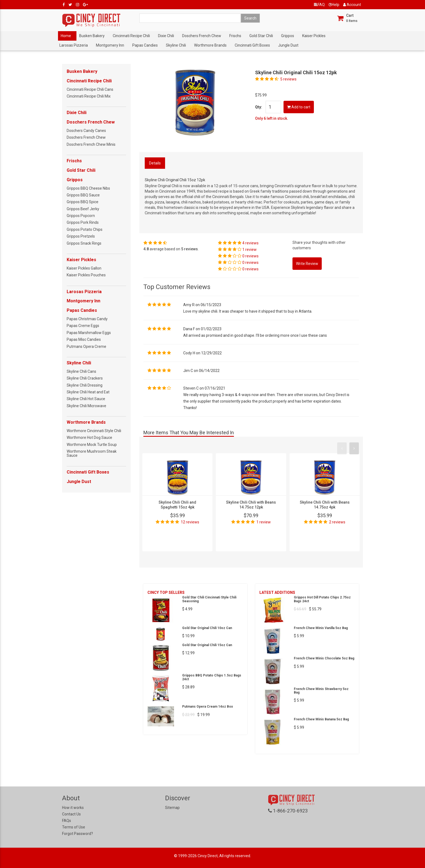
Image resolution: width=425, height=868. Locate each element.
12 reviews (190, 522)
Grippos (288, 36)
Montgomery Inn (110, 45)
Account (352, 5)
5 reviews (288, 79)
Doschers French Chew (202, 36)
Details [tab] (155, 163)
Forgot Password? (78, 834)
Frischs (235, 36)
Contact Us (71, 814)
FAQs (67, 821)
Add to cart (299, 107)
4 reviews (250, 243)
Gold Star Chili (261, 36)
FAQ (319, 5)
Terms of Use (74, 827)
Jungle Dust (288, 45)
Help (334, 5)
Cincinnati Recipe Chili (131, 36)
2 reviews (337, 522)
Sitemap (172, 808)
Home (66, 36)
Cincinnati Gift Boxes (252, 45)
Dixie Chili (166, 36)
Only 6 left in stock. (272, 118)
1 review (249, 250)
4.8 (146, 249)
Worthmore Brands (210, 45)
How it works (73, 808)
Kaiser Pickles (314, 36)
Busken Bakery (92, 36)
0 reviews (250, 256)
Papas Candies (145, 45)
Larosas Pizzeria (74, 45)
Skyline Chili (176, 45)
